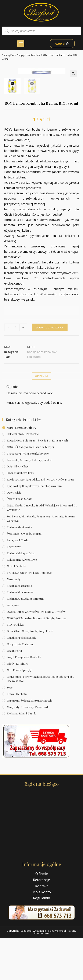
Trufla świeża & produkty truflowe (29, 615)
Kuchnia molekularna (20, 634)
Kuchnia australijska (19, 628)
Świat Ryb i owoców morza (24, 576)
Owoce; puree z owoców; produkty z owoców (36, 654)
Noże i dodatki (16, 608)
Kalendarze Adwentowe (22, 602)
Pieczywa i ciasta (18, 582)
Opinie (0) (41, 418)
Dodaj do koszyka (50, 369)
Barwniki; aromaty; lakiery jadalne (29, 502)
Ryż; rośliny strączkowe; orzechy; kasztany (35, 528)
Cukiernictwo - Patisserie (23, 476)
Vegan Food (14, 693)
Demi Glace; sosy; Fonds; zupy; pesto (30, 673)
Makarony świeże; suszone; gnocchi (30, 743)
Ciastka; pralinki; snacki (22, 680)
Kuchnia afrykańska (19, 569)
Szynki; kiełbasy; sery (20, 515)
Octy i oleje (14, 534)
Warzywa (13, 647)
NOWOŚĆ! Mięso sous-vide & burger (31, 489)
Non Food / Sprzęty (19, 712)
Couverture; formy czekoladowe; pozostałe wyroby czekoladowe (40, 721)
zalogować (29, 445)
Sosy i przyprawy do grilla (24, 699)
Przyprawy (14, 589)
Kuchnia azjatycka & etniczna (26, 641)
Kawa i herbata (17, 736)
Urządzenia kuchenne (21, 686)
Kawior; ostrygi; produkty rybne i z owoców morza (40, 522)
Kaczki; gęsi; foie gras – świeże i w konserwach (37, 483)
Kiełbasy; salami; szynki (22, 755)
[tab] (41, 418)
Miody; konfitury (18, 706)
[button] (21, 44)
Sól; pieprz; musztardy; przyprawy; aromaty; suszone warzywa (41, 561)
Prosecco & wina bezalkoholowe (28, 496)
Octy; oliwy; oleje (18, 508)
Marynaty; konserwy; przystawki (28, 749)
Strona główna (9, 55)
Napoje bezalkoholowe (29, 55)
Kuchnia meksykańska (21, 595)
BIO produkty (16, 667)
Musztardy (14, 621)
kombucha (34, 399)
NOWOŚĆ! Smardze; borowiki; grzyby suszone (37, 660)
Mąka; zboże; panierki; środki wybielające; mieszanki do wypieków (42, 550)
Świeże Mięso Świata (20, 541)
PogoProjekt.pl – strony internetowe (55, 974)
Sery (10, 730)
